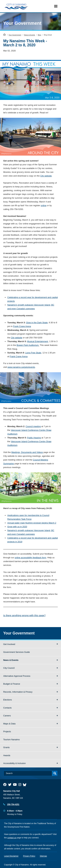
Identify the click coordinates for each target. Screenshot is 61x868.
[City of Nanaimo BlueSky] (25, 785)
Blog (40, 35)
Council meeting (33, 426)
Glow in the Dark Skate (37, 323)
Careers (7, 716)
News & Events (30, 35)
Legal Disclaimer (11, 856)
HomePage (4, 34)
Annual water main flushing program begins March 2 (32, 523)
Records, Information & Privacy (18, 692)
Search (48, 6)
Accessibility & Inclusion (14, 763)
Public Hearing (34, 438)
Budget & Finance (12, 684)
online (44, 205)
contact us (12, 838)
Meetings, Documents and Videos (27, 452)
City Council (9, 668)
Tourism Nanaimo (11, 740)
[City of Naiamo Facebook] (5, 785)
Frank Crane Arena (22, 326)
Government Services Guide (17, 652)
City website (46, 176)
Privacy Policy (29, 856)
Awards (7, 755)
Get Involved (9, 644)
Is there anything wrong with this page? (24, 615)
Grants (6, 747)
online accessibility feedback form (30, 558)
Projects (7, 731)
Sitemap (43, 856)
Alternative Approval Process (17, 676)
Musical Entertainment (38, 341)
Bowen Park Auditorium (28, 345)
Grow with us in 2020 (17, 527)
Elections (8, 700)
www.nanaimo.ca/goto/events (21, 367)
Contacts (7, 708)
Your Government (22, 23)
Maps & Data (9, 724)
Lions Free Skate (33, 353)
